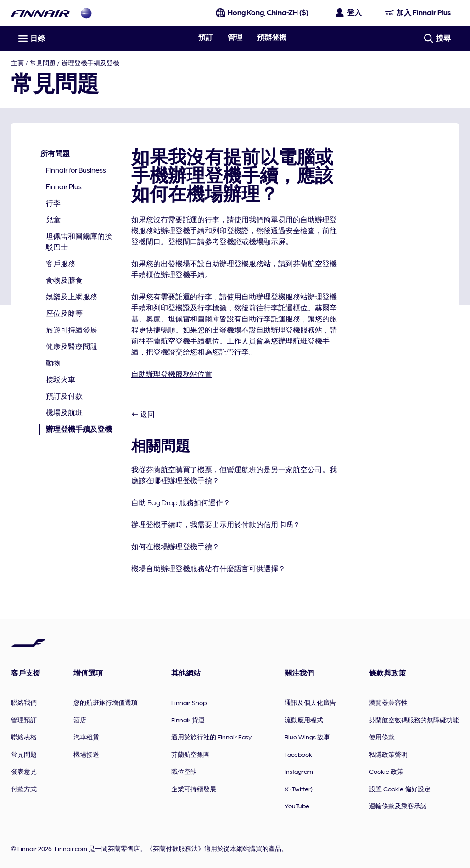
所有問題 (55, 154)
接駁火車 (61, 380)
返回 (143, 415)
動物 (53, 363)
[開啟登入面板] (349, 13)
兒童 (53, 220)
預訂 (206, 38)
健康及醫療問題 (72, 347)
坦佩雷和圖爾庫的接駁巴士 (79, 242)
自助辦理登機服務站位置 (172, 374)
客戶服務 (61, 264)
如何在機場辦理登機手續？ (175, 547)
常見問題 (43, 63)
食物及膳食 (64, 281)
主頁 (17, 63)
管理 (235, 38)
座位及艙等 (64, 314)
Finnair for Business (76, 170)
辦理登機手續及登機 (90, 63)
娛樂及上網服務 (72, 297)
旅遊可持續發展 (72, 330)
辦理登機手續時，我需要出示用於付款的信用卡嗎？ (216, 525)
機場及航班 (64, 413)
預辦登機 (272, 38)
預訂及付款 (64, 396)
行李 (53, 203)
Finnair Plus (64, 187)
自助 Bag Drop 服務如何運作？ (181, 503)
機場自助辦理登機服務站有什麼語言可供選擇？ (208, 569)
